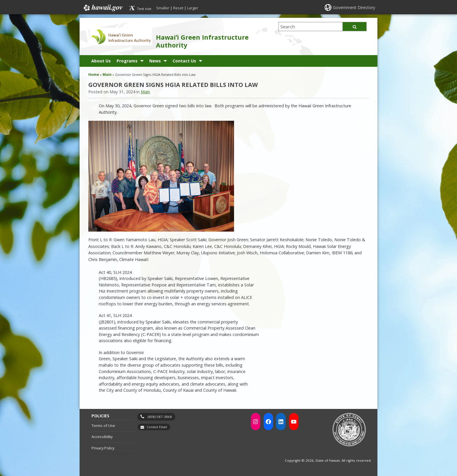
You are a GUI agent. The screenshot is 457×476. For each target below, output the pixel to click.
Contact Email (157, 427)
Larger (193, 8)
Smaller (163, 8)
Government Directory (354, 7)
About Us (101, 61)
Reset (178, 8)
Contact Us (184, 61)
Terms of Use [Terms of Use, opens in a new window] (103, 426)
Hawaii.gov (102, 8)
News (155, 61)
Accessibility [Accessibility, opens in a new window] (102, 437)
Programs (127, 61)
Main (107, 75)
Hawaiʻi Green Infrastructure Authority (202, 41)
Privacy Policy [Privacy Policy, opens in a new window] (103, 448)
